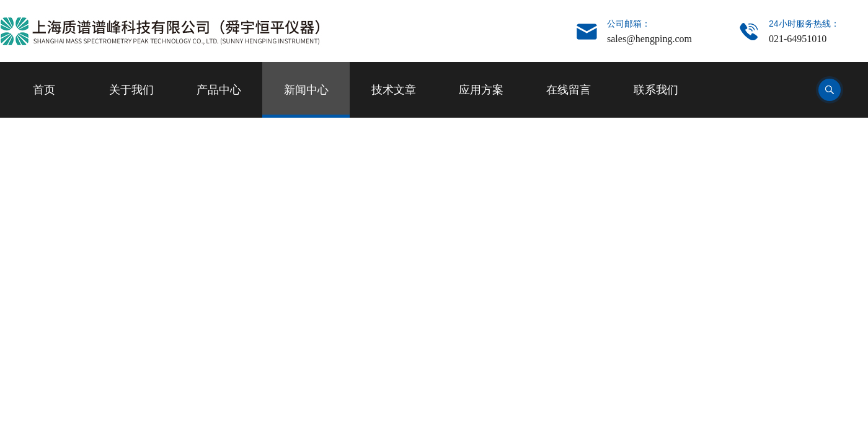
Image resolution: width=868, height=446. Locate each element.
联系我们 (656, 90)
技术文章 (394, 90)
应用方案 (481, 90)
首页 (44, 90)
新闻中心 (306, 90)
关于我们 (131, 90)
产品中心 (219, 90)
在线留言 (569, 90)
